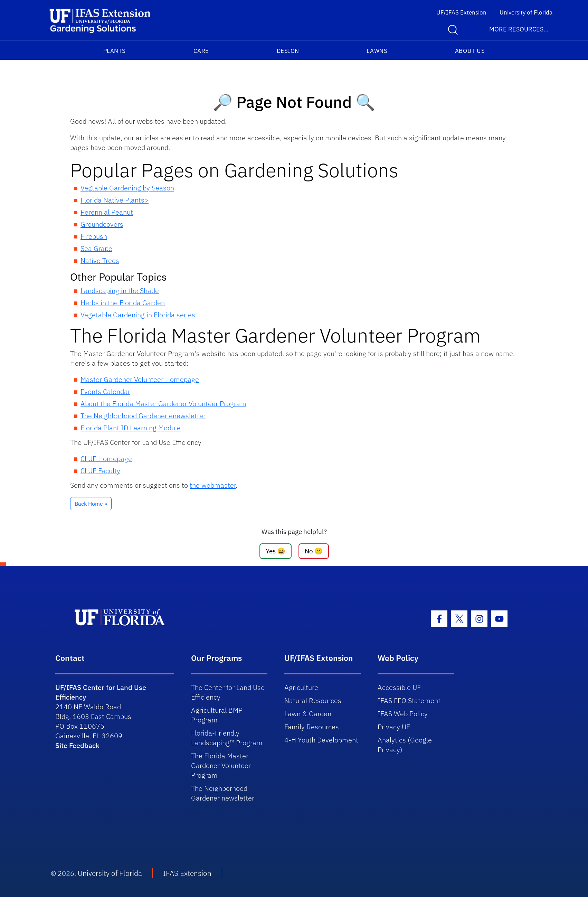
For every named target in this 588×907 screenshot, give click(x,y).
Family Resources (312, 727)
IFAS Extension (187, 873)
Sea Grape (96, 248)
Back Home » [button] (91, 504)
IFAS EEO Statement (409, 700)
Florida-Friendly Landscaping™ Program (227, 738)
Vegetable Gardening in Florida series (138, 315)
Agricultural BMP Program (217, 715)
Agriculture (301, 687)
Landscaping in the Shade (120, 291)
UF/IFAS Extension (461, 12)
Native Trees (100, 260)
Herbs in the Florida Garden (123, 303)
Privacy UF (394, 727)
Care (201, 51)
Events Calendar (105, 391)
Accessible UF (399, 687)
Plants (115, 51)
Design (288, 51)
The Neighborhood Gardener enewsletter (143, 416)
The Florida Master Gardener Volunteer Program (221, 765)
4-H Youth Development (321, 740)
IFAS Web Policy (403, 714)
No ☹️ (314, 551)
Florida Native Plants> (115, 200)
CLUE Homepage (106, 459)
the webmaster (213, 485)
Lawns (377, 51)
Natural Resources (313, 700)
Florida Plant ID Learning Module (131, 428)
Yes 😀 (276, 551)
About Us (470, 51)
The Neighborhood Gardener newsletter (223, 793)
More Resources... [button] (519, 29)
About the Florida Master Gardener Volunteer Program (163, 404)
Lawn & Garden (308, 714)
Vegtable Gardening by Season (127, 188)
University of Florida (526, 12)
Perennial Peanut (107, 212)
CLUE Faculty (100, 471)
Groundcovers (102, 224)
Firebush (94, 236)
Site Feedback (77, 745)
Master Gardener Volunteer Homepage (140, 379)
